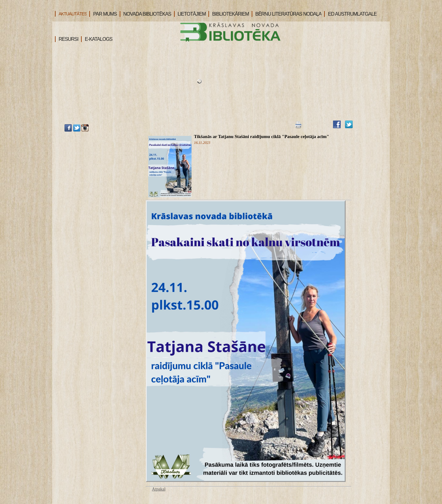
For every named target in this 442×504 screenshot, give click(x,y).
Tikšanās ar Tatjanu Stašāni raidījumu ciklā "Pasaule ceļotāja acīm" (262, 137)
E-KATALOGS (97, 39)
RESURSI (67, 39)
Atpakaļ (159, 489)
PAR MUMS (103, 14)
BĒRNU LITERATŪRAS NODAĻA (287, 14)
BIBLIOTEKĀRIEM (229, 14)
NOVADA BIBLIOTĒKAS (145, 14)
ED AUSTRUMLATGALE (350, 14)
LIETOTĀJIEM (190, 14)
